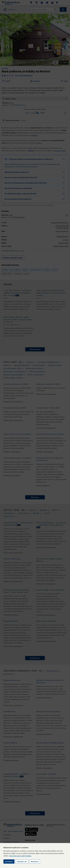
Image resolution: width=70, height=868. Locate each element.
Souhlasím (9, 862)
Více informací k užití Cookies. (20, 856)
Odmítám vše (22, 862)
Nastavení (35, 862)
